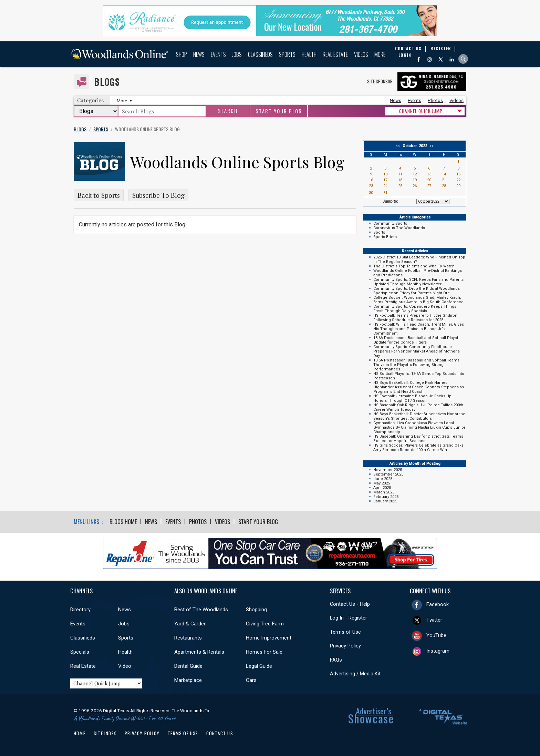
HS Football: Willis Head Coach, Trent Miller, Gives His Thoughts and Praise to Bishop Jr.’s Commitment (419, 329)
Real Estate (335, 54)
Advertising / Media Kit (355, 674)
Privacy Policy (345, 646)
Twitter (434, 620)
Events (218, 54)
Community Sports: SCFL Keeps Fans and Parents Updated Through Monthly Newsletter (418, 282)
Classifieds (260, 54)
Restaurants (188, 638)
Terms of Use (345, 632)
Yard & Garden (190, 624)
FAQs (336, 660)
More (380, 54)
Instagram (438, 651)
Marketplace (188, 680)
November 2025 (388, 470)
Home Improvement (269, 638)
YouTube (436, 635)
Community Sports (390, 223)
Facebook (438, 604)
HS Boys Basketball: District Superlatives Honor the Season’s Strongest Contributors (419, 416)
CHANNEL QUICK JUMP (421, 111)
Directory (80, 610)
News (199, 54)
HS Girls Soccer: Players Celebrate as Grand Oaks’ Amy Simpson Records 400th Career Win (419, 448)
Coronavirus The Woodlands (399, 228)
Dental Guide (188, 666)
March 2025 (384, 492)
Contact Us (220, 733)
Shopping (256, 610)
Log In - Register (349, 618)
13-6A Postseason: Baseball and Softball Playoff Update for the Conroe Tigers (417, 340)
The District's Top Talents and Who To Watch (414, 266)
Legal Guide (259, 666)
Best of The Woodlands (201, 610)
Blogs (107, 82)
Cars (251, 680)
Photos (435, 100)
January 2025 (385, 501)
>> (431, 146)
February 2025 (386, 497)
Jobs (237, 54)
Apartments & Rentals (199, 652)
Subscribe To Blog (158, 195)
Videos (361, 54)
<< (399, 146)
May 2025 (382, 483)
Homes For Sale (264, 652)
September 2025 (388, 474)
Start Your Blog (279, 111)
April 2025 (382, 488)
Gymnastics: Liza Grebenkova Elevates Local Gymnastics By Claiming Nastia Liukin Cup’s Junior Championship (419, 427)
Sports (287, 54)
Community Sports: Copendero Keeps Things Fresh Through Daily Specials (415, 309)
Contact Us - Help (350, 604)
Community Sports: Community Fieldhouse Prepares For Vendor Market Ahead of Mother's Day (417, 351)
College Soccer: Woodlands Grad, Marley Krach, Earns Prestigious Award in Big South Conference (418, 300)
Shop (181, 54)
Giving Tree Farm (265, 624)
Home (80, 733)
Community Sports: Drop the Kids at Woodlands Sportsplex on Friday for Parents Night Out (417, 291)
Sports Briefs (385, 237)
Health (309, 54)
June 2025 (383, 479)
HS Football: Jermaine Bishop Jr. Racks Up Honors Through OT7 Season (412, 398)
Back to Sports (99, 195)
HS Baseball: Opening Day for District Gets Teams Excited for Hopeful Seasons (418, 439)
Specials (80, 652)
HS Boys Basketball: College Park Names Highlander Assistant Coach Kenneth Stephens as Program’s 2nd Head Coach (419, 387)
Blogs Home (123, 522)
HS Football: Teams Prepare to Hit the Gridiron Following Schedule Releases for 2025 (415, 318)
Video (125, 666)
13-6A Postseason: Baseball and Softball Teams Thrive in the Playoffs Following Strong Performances (416, 365)
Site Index (105, 733)
